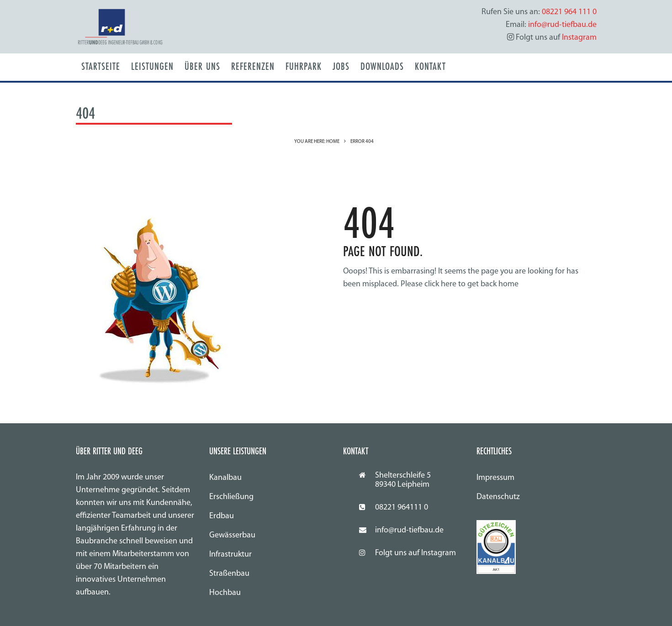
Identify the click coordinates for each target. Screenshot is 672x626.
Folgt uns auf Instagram (415, 553)
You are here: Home (317, 142)
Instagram (579, 38)
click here (440, 284)
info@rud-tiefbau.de (409, 530)
